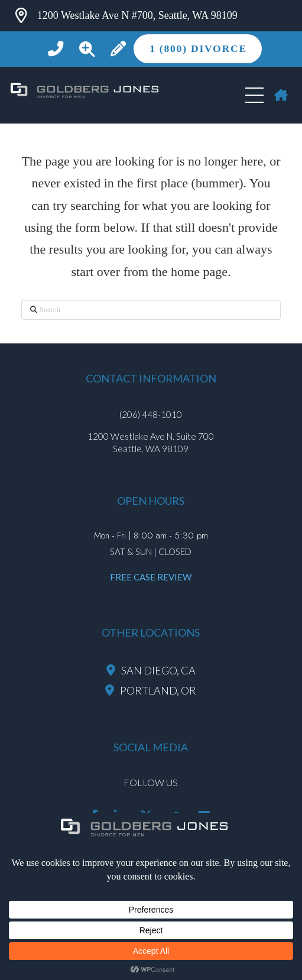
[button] (87, 49)
